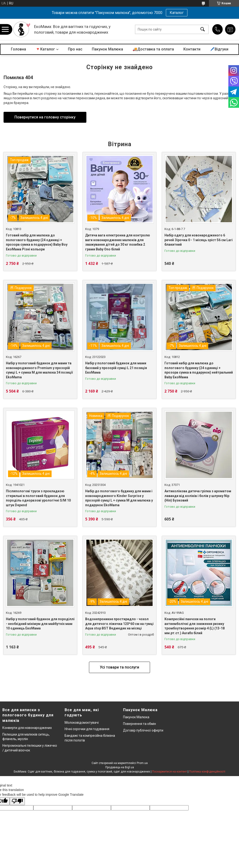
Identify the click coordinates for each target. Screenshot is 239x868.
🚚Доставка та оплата (153, 49)
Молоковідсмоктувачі (82, 723)
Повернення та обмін (139, 724)
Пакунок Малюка (107, 49)
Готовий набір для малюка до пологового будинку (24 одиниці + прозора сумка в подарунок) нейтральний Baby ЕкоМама (199, 370)
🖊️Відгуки (219, 49)
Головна (18, 49)
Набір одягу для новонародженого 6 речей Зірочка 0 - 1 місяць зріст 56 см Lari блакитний (199, 240)
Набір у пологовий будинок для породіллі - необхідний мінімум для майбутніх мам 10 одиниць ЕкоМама (40, 624)
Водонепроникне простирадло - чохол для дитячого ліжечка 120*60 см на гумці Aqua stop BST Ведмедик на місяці (119, 624)
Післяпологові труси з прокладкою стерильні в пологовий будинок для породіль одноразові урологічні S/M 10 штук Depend (38, 498)
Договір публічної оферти (143, 730)
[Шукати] (203, 29)
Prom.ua (142, 763)
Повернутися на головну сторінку (45, 117)
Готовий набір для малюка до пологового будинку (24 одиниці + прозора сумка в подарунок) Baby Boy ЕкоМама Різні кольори (37, 242)
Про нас (75, 49)
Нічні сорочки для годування (87, 729)
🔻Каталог (45, 49)
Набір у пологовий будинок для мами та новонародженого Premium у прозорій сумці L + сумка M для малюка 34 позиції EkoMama (39, 370)
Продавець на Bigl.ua (120, 767)
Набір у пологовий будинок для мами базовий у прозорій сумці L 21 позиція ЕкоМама (116, 368)
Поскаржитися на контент (170, 772)
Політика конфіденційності (207, 772)
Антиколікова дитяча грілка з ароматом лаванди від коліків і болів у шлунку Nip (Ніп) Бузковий (198, 496)
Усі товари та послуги (119, 667)
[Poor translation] (17, 801)
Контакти (192, 49)
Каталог (177, 13)
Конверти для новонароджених (27, 728)
